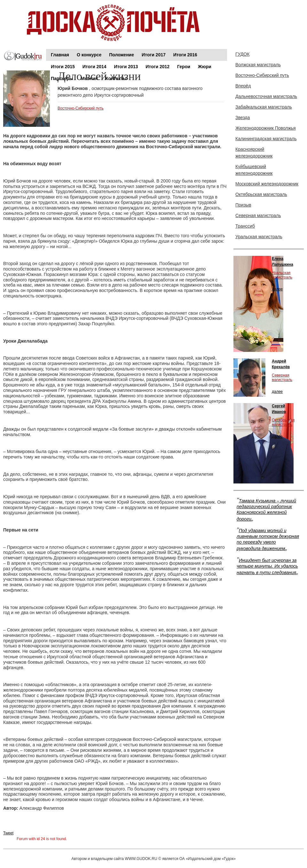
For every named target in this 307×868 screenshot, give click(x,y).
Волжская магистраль (258, 65)
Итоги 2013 (126, 67)
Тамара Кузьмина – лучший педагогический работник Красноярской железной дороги (266, 510)
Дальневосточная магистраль (266, 96)
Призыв (243, 205)
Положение (122, 55)
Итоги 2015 (63, 67)
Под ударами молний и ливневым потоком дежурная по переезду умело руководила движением (268, 540)
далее (277, 289)
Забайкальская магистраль (264, 107)
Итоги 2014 (94, 67)
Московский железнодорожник (267, 184)
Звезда (243, 118)
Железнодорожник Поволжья (266, 128)
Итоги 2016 (185, 55)
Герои (184, 67)
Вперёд (243, 86)
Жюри (205, 67)
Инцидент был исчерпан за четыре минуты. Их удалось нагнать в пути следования (267, 566)
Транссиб (245, 226)
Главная (60, 55)
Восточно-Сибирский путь (81, 108)
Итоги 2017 (154, 55)
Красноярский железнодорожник (254, 153)
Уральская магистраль (259, 237)
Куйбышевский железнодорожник (254, 170)
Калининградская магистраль (266, 139)
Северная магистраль (258, 215)
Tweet (8, 833)
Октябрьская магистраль (261, 194)
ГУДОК (242, 54)
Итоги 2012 (157, 67)
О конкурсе (89, 55)
